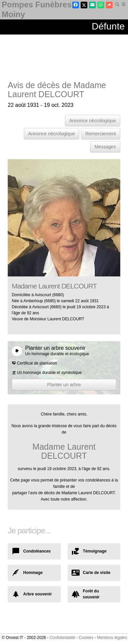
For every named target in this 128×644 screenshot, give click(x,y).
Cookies (86, 638)
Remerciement (101, 134)
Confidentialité (62, 638)
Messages (105, 147)
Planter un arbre (64, 385)
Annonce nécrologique (93, 121)
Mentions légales (112, 638)
